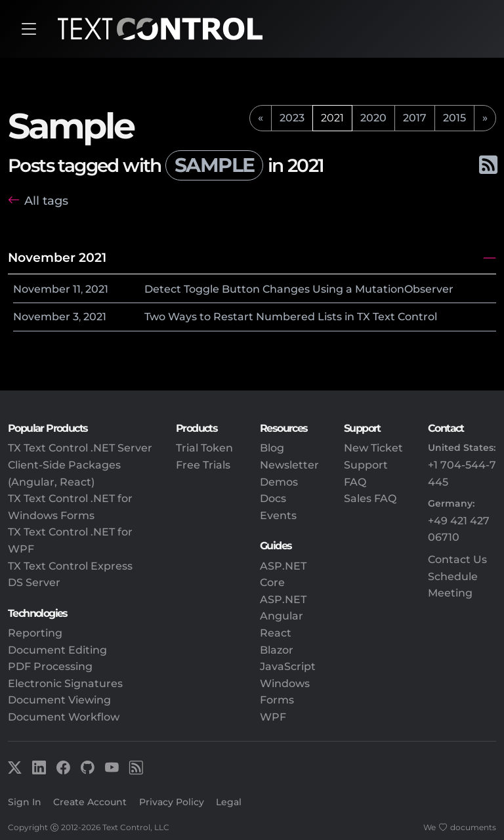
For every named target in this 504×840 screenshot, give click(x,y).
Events (278, 515)
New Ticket (373, 448)
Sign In (25, 802)
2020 (373, 118)
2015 (454, 118)
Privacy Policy (172, 802)
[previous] (261, 118)
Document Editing (57, 650)
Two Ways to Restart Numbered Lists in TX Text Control (291, 317)
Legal (229, 802)
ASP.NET (283, 599)
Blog (272, 448)
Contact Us (457, 559)
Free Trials (203, 465)
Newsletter (289, 465)
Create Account (90, 802)
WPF (273, 717)
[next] (485, 118)
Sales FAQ (370, 498)
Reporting (35, 633)
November (42, 289)
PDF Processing (50, 666)
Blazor (277, 650)
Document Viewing (59, 700)
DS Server (34, 582)
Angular (282, 616)
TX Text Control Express (70, 566)
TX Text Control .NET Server (80, 448)
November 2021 (57, 257)
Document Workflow (64, 717)
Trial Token (204, 448)
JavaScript (288, 666)
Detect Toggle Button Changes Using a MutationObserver (299, 289)
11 (77, 289)
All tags (46, 200)
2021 (97, 289)
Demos (279, 482)
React (276, 633)
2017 (415, 118)
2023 (292, 118)
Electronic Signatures (65, 683)
